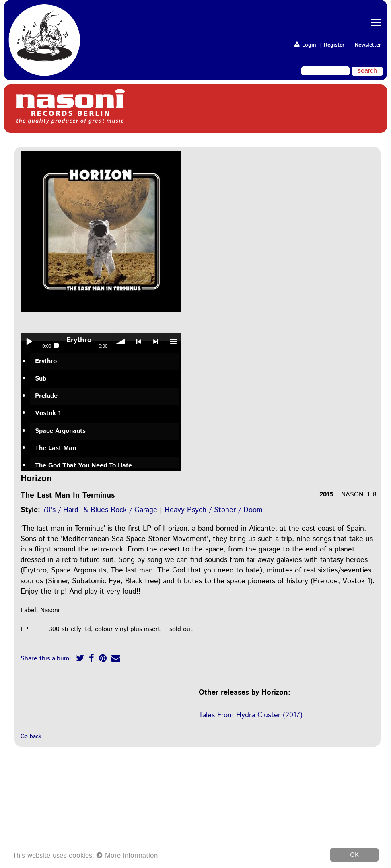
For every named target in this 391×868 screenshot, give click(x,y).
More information (127, 856)
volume (121, 341)
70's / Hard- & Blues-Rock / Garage (100, 510)
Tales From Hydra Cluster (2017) (251, 715)
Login (305, 45)
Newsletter (368, 45)
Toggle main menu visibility (377, 15)
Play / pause (29, 341)
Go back (31, 736)
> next (156, 341)
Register (334, 45)
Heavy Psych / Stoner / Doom (214, 510)
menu (173, 341)
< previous (138, 341)
